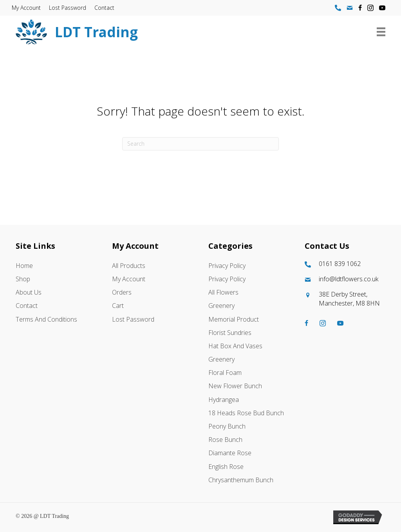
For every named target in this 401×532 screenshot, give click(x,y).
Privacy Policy (227, 266)
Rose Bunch (225, 440)
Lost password (68, 8)
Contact (104, 8)
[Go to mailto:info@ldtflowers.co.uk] (345, 279)
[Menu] (381, 32)
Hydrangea (224, 400)
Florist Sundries (230, 333)
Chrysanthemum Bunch (241, 480)
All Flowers (223, 292)
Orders (122, 292)
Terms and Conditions (46, 319)
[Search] (200, 144)
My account (26, 8)
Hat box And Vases (235, 346)
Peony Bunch (227, 426)
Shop (23, 279)
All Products (129, 266)
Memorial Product (234, 319)
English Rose (226, 467)
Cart (118, 306)
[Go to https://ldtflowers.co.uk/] (174, 32)
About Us (29, 292)
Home (24, 266)
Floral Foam (225, 373)
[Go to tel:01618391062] (345, 264)
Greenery (221, 306)
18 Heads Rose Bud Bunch (246, 413)
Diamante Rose (230, 453)
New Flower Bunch (235, 386)
